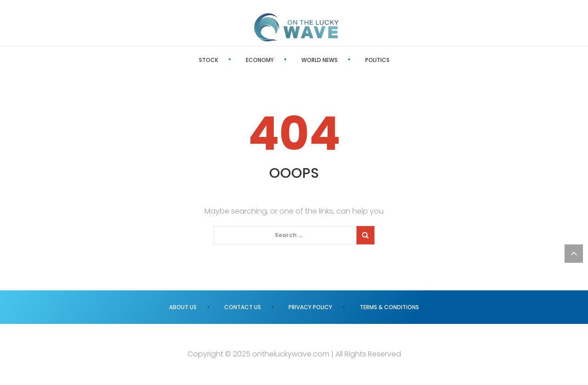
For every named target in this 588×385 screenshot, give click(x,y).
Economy (260, 60)
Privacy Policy (310, 307)
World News (319, 60)
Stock (209, 60)
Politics (377, 60)
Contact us (243, 307)
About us (183, 307)
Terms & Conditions (389, 307)
